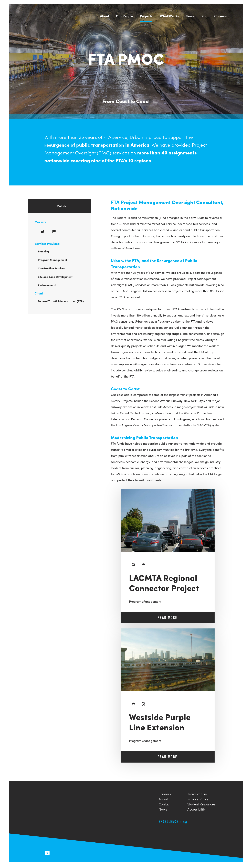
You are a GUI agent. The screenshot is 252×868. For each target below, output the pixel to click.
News (163, 809)
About (163, 799)
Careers (165, 794)
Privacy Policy (198, 799)
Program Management (145, 602)
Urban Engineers (32, 15)
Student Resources (201, 804)
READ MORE (168, 618)
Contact (165, 804)
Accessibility (196, 809)
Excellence (173, 822)
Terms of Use (197, 794)
